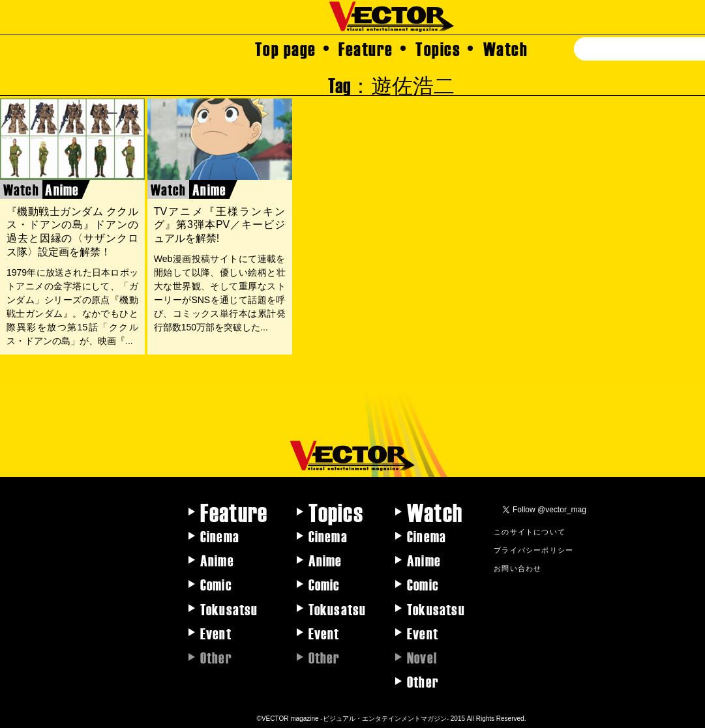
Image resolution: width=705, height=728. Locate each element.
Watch (506, 48)
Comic (216, 584)
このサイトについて (530, 531)
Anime (217, 560)
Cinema (220, 536)
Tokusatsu (229, 609)
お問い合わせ (517, 568)
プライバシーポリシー (533, 549)
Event (216, 633)
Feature (366, 48)
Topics (438, 48)
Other (423, 681)
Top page (286, 48)
